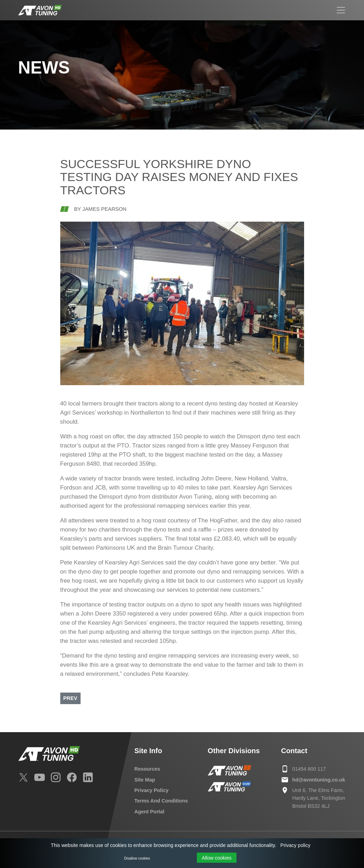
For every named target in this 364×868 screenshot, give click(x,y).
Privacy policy (295, 845)
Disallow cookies (137, 858)
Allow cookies (217, 858)
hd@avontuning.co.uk (319, 780)
